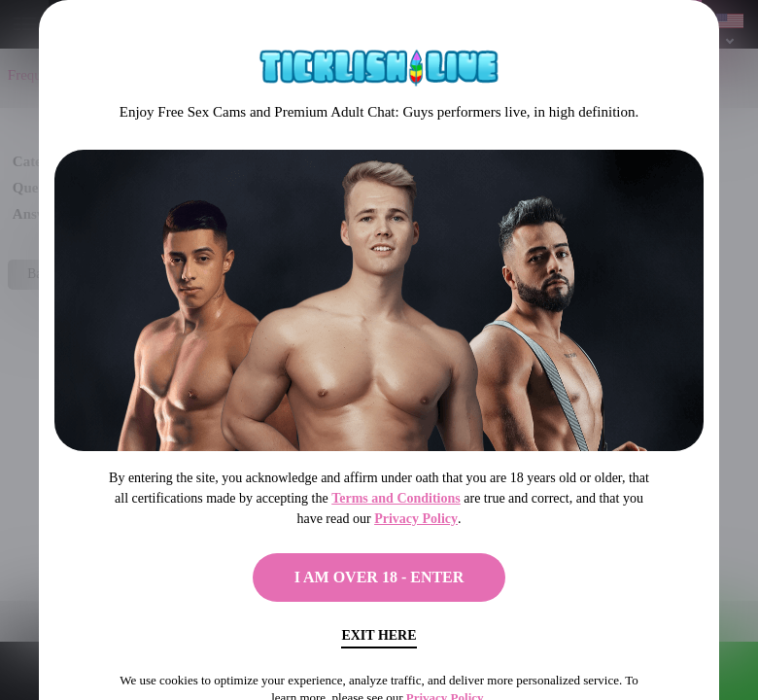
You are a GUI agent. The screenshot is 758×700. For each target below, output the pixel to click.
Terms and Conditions (396, 498)
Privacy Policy (416, 519)
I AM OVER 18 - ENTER (379, 577)
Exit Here (379, 635)
